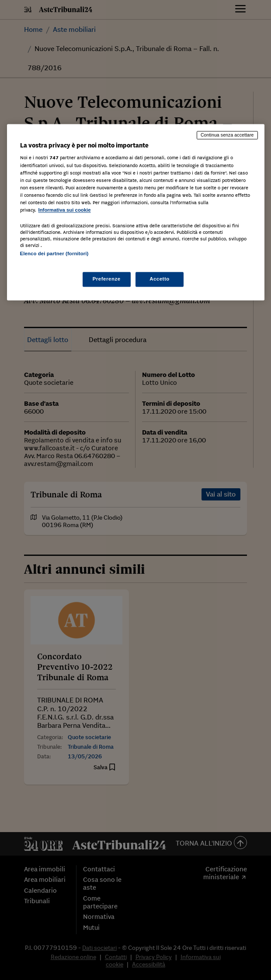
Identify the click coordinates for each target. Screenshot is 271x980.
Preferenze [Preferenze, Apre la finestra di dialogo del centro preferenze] (107, 279)
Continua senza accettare (227, 135)
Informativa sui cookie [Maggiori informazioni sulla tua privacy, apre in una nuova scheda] (65, 210)
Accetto (160, 279)
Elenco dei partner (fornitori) (54, 254)
